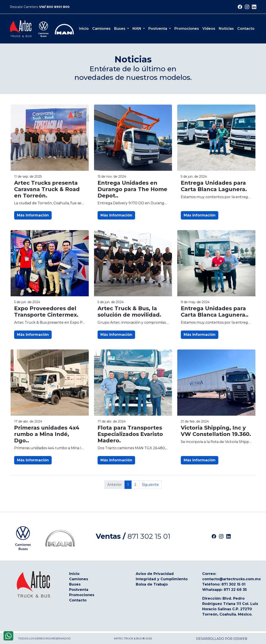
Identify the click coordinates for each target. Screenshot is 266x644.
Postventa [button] (158, 29)
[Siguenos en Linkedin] (254, 7)
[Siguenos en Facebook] (240, 7)
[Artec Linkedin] (228, 536)
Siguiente (150, 485)
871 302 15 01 (149, 536)
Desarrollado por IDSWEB (222, 639)
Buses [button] (120, 29)
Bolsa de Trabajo (152, 584)
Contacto (246, 29)
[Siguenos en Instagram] (247, 7)
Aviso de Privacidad (155, 574)
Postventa (79, 590)
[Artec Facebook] (214, 536)
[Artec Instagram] (221, 536)
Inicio (84, 29)
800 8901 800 (58, 7)
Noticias (226, 29)
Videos (209, 29)
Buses (75, 584)
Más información (33, 215)
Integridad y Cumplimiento (162, 579)
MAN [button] (137, 29)
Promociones (187, 29)
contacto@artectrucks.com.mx (231, 579)
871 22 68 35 (235, 590)
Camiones (101, 29)
